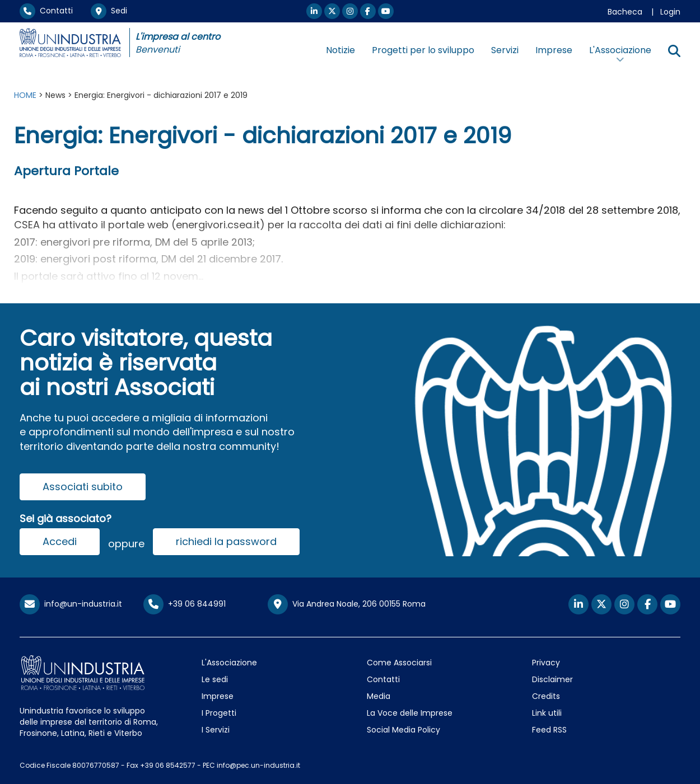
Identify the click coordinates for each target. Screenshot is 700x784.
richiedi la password (226, 541)
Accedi (60, 541)
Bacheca (625, 12)
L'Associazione (229, 663)
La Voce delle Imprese (410, 713)
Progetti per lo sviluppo (423, 50)
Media (379, 696)
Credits (546, 696)
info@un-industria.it (71, 604)
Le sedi (215, 679)
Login (670, 12)
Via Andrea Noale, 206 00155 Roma (347, 604)
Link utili (547, 713)
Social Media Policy (403, 730)
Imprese (554, 50)
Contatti (46, 11)
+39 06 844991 (185, 604)
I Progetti (219, 713)
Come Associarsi (399, 663)
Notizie (340, 50)
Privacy (546, 663)
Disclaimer (552, 679)
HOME (25, 95)
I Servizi (216, 730)
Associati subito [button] (83, 487)
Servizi (505, 50)
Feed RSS (549, 730)
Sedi (109, 11)
